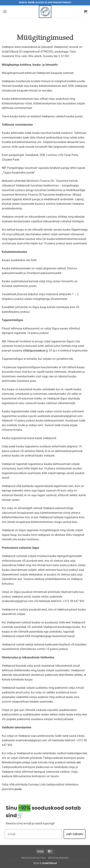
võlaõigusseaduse (34, 351)
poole (18, 789)
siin (79, 762)
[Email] (33, 834)
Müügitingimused (58, 858)
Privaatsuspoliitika (33, 858)
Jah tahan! (75, 834)
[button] (5, 12)
